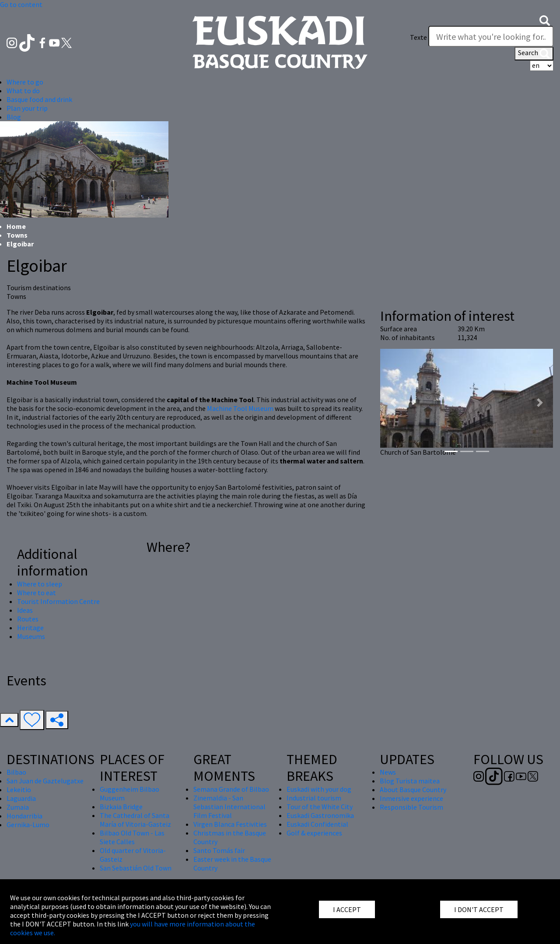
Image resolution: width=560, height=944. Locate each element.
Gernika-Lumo (28, 825)
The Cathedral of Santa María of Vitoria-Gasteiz (135, 820)
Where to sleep (40, 584)
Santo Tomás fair (219, 850)
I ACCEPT (347, 909)
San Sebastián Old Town (136, 868)
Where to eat (37, 593)
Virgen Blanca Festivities (230, 824)
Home (16, 226)
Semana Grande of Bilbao (231, 789)
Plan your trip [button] (27, 108)
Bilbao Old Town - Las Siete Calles (132, 837)
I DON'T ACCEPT (479, 909)
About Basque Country (413, 790)
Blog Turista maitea (410, 781)
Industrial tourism (314, 798)
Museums (31, 636)
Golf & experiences (314, 833)
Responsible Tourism (411, 807)
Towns (17, 235)
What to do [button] (23, 91)
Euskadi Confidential (317, 824)
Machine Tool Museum (240, 408)
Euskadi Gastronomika (320, 815)
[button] (545, 20)
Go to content (21, 4)
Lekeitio (19, 790)
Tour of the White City (320, 807)
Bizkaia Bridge (121, 807)
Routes (28, 619)
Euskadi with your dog (319, 789)
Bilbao (16, 772)
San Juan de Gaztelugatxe (45, 781)
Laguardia (21, 798)
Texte (418, 37)
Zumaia (18, 807)
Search (534, 53)
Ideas (25, 610)
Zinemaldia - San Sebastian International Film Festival (229, 807)
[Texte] (491, 36)
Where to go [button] (25, 82)
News (388, 772)
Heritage (30, 628)
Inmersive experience (411, 798)
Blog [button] (14, 117)
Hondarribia (24, 816)
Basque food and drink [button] (39, 99)
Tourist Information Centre (58, 601)
